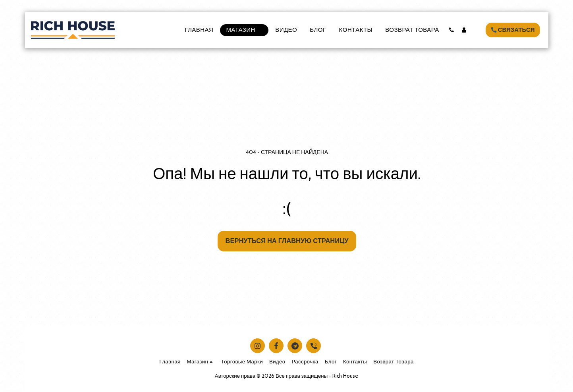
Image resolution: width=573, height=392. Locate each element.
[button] (452, 30)
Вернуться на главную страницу (287, 241)
